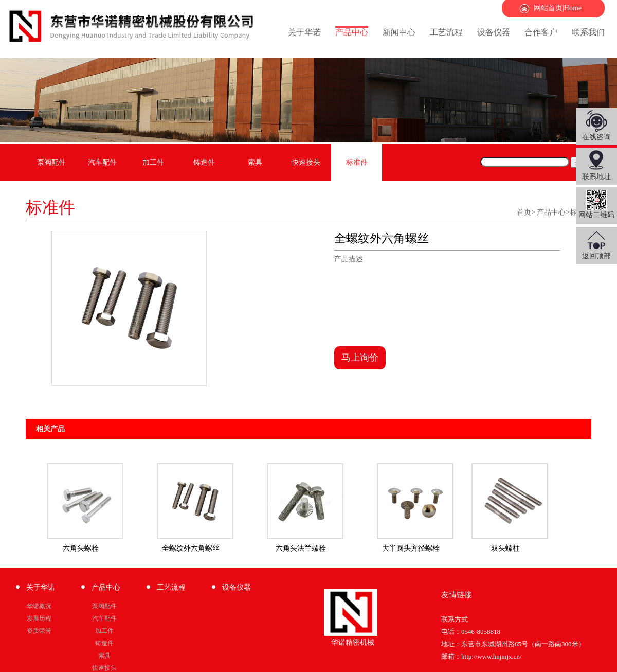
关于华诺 (304, 32)
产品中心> (553, 212)
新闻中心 (399, 32)
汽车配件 (102, 162)
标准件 (357, 162)
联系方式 (455, 619)
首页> (526, 212)
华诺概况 (39, 606)
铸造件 (204, 162)
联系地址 (596, 177)
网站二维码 (596, 204)
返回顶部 (596, 256)
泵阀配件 (51, 162)
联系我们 (588, 32)
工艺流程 (446, 32)
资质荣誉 (39, 631)
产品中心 (352, 32)
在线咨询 (596, 137)
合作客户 (541, 32)
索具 (255, 162)
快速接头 (306, 162)
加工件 (153, 162)
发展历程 (39, 618)
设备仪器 (494, 32)
